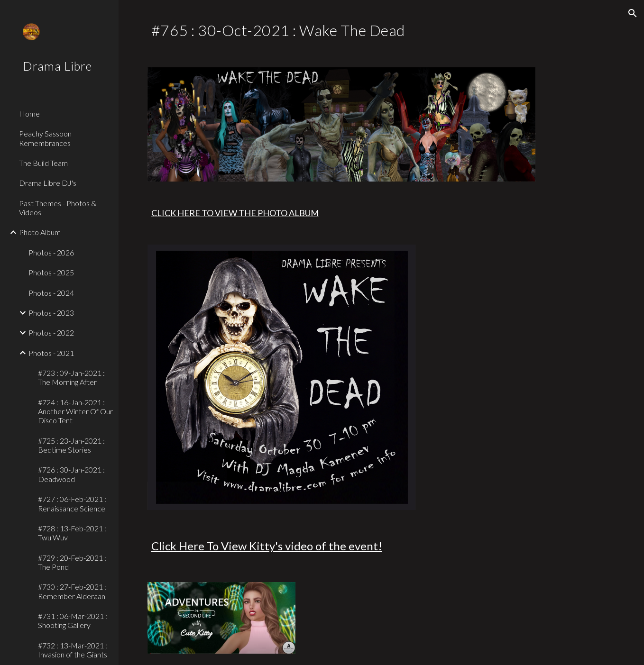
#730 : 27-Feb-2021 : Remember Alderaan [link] (72, 591)
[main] (382, 28)
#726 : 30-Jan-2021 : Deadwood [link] (71, 474)
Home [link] (29, 114)
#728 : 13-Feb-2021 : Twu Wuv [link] (72, 533)
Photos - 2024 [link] (51, 293)
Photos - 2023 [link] (51, 313)
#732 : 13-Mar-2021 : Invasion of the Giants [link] (73, 650)
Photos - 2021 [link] (51, 353)
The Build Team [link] (43, 163)
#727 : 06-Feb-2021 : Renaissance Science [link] (72, 503)
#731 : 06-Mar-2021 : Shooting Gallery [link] (73, 620)
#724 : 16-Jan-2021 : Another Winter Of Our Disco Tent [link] (75, 411)
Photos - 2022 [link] (51, 332)
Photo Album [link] (40, 232)
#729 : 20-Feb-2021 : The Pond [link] (72, 562)
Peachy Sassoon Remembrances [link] (45, 138)
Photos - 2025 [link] (51, 272)
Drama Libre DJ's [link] (48, 183)
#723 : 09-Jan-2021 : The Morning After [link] (71, 377)
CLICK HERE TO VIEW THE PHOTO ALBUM (235, 213)
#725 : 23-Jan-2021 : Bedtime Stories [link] (71, 445)
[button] (633, 13)
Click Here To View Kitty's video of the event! (267, 546)
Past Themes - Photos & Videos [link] (58, 208)
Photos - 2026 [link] (51, 252)
